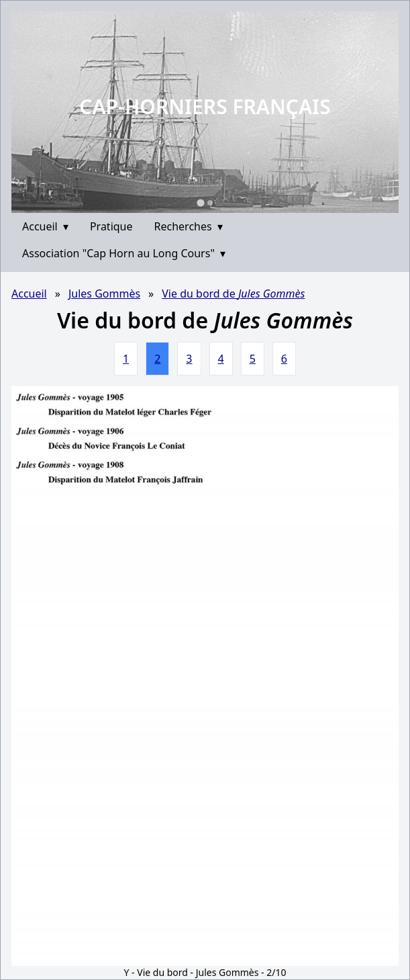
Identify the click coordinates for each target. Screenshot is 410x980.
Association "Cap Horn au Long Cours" (124, 253)
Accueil (45, 226)
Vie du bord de (233, 294)
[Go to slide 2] (210, 203)
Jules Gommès (104, 294)
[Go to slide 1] (200, 203)
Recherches (189, 226)
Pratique (111, 226)
